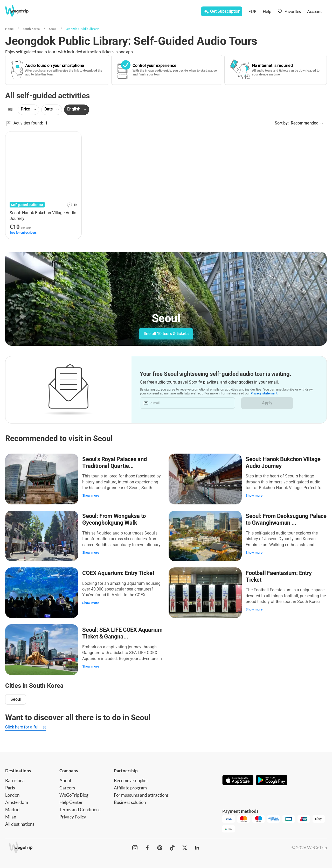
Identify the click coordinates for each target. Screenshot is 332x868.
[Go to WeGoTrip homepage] (22, 11)
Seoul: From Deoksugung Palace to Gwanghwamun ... (286, 519)
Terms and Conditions (80, 808)
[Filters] (10, 110)
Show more (91, 495)
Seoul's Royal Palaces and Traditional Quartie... (115, 462)
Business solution (130, 801)
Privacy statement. (267, 393)
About (65, 779)
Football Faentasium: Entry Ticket (279, 575)
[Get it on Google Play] (272, 779)
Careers (67, 786)
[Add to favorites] (75, 137)
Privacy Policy (73, 815)
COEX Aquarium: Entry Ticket (118, 572)
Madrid (12, 808)
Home (9, 29)
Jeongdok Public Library (82, 29)
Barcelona (15, 779)
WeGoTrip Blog (74, 793)
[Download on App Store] (238, 779)
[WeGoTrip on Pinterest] (160, 846)
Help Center (71, 801)
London (12, 793)
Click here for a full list (26, 726)
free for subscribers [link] (23, 233)
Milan (11, 815)
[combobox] (95, 12)
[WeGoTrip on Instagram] (135, 846)
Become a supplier (131, 779)
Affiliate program (130, 786)
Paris (10, 786)
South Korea (31, 29)
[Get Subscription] (222, 11)
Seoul (53, 29)
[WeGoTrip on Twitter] (185, 846)
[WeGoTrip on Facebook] (147, 846)
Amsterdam (17, 801)
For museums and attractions (141, 793)
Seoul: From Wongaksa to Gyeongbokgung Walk (114, 519)
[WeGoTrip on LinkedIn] (197, 846)
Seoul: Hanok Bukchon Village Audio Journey (283, 462)
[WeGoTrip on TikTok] (172, 846)
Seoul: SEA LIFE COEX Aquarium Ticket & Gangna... (123, 632)
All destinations (20, 822)
